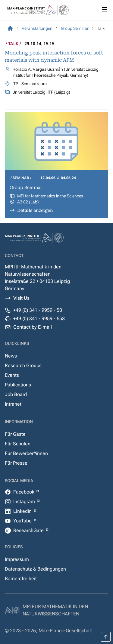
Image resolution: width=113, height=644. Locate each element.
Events (12, 375)
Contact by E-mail (33, 327)
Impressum (17, 559)
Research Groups (23, 365)
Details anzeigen (35, 210)
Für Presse (16, 463)
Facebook (24, 492)
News (11, 356)
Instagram (25, 502)
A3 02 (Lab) (28, 202)
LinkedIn (23, 511)
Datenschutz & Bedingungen (35, 569)
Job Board (16, 394)
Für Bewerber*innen (26, 453)
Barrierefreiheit (21, 579)
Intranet (13, 404)
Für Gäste (15, 434)
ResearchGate (29, 530)
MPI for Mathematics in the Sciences (50, 196)
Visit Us (21, 298)
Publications (18, 385)
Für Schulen (18, 444)
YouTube (23, 521)
